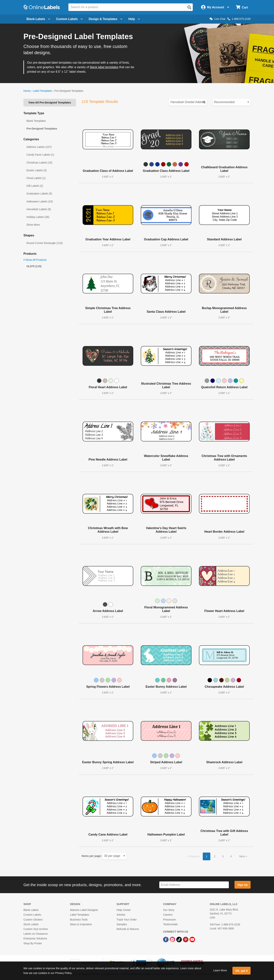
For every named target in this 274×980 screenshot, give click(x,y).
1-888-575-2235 (239, 19)
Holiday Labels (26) (38, 217)
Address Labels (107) (39, 147)
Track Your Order (127, 920)
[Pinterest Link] (186, 939)
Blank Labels (31, 910)
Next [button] (242, 856)
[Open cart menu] (242, 7)
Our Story (169, 910)
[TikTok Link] (179, 939)
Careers (168, 915)
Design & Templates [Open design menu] (105, 19)
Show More (33, 225)
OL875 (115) (34, 266)
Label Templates (43, 91)
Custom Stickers (33, 920)
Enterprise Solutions (35, 938)
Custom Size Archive (36, 929)
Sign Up (242, 885)
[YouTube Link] (192, 939)
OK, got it (242, 971)
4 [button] (231, 856)
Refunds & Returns (128, 929)
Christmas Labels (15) (39, 163)
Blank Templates (36, 121)
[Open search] (189, 7)
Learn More (220, 970)
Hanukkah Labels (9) (39, 209)
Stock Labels (31, 924)
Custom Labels (32, 915)
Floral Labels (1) (36, 178)
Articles (121, 915)
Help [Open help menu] (134, 19)
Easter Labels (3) (37, 170)
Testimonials (170, 924)
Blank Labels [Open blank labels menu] (38, 19)
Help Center (124, 910)
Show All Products (35, 260)
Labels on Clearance (36, 934)
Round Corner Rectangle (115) (45, 243)
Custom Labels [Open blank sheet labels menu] (69, 19)
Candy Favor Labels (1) (40, 155)
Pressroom (170, 920)
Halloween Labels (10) (40, 201)
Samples (122, 924)
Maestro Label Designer (84, 910)
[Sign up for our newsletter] (194, 885)
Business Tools (79, 920)
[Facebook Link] (166, 939)
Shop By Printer (33, 943)
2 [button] (215, 856)
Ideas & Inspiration (81, 924)
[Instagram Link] (173, 939)
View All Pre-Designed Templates (50, 103)
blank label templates (104, 67)
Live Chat (217, 19)
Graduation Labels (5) (39, 194)
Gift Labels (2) (35, 186)
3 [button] (223, 856)
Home (27, 91)
